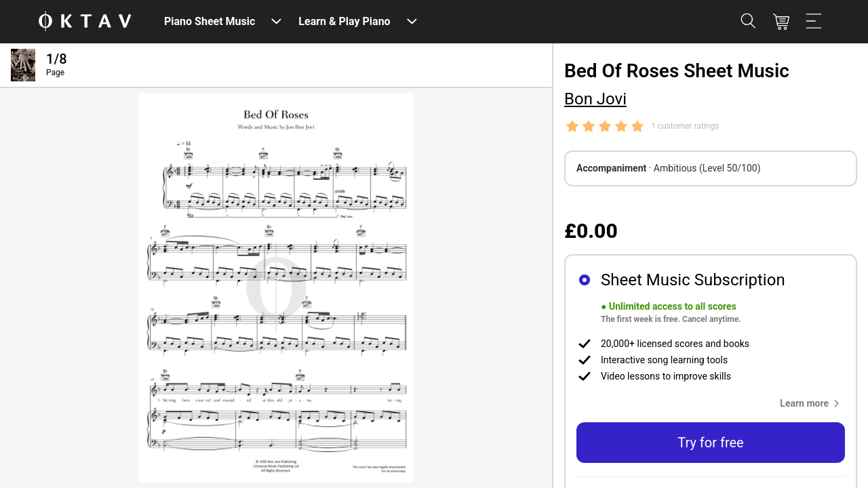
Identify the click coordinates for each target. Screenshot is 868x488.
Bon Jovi (595, 99)
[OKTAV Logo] (85, 22)
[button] (812, 403)
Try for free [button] (710, 443)
